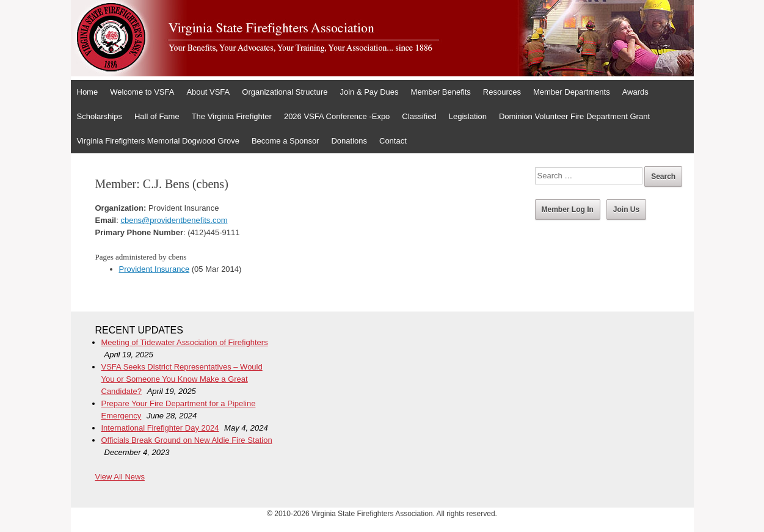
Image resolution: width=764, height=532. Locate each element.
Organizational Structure (285, 92)
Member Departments (572, 92)
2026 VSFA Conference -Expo (337, 116)
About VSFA (208, 92)
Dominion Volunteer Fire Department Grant (574, 116)
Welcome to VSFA (142, 92)
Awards (635, 92)
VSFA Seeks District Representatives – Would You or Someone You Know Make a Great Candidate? (182, 379)
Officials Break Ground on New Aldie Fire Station (187, 440)
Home (88, 92)
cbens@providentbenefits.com (174, 220)
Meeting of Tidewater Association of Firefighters (185, 342)
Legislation (468, 116)
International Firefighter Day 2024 (160, 428)
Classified (419, 116)
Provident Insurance (155, 269)
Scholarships (100, 116)
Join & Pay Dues (369, 92)
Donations (349, 141)
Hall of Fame (157, 116)
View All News (120, 477)
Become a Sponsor (286, 141)
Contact (393, 141)
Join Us (626, 210)
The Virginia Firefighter (232, 116)
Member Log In (568, 210)
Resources (502, 92)
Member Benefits (441, 92)
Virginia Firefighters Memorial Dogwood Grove (158, 141)
